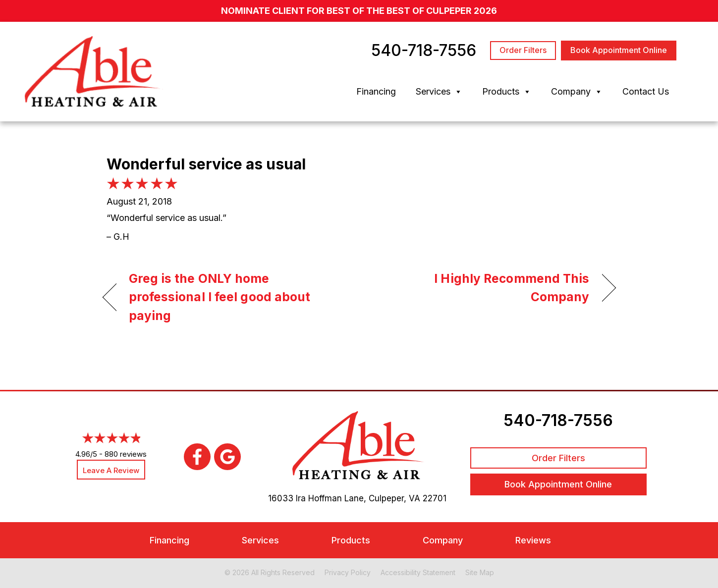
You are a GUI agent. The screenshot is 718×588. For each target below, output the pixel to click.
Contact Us (646, 91)
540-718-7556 (558, 420)
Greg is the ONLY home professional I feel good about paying (220, 297)
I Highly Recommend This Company (482, 288)
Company (577, 92)
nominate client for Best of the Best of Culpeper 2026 (359, 11)
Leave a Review (111, 470)
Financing (376, 91)
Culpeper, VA (394, 498)
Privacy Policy (348, 572)
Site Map (480, 572)
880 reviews (126, 454)
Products (507, 92)
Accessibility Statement (418, 572)
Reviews (533, 540)
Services (439, 92)
